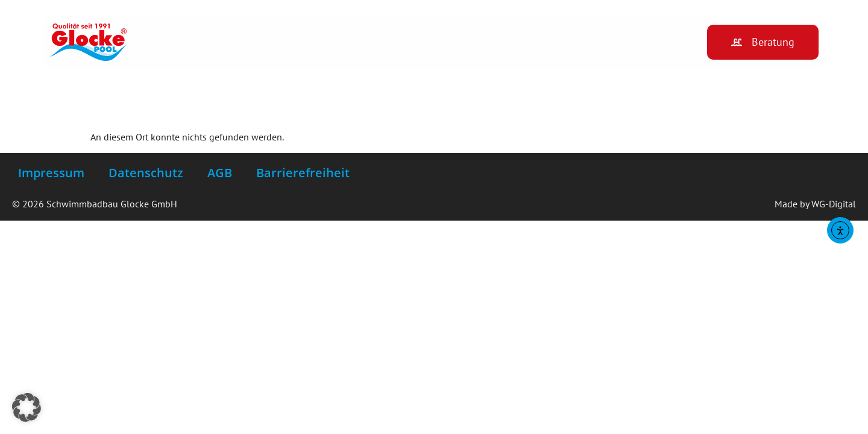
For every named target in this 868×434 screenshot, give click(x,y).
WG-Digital (834, 204)
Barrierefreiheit (303, 173)
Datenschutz (146, 173)
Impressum (51, 173)
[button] (27, 407)
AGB (220, 173)
